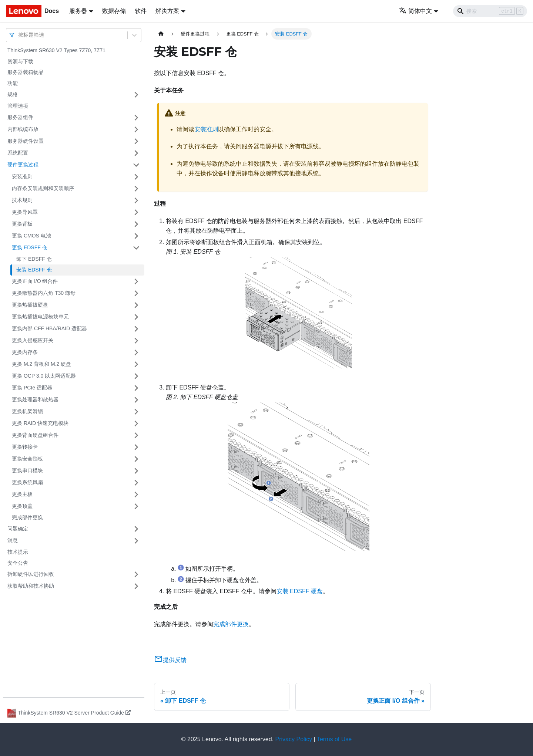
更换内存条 (25, 352)
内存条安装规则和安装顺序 (43, 188)
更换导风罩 (25, 212)
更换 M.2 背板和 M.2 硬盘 (41, 364)
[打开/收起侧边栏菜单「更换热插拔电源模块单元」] (136, 317)
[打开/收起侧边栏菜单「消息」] (136, 541)
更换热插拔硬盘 (30, 305)
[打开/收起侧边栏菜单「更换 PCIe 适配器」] (136, 388)
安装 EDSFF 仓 (34, 270)
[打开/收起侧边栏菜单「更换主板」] (136, 495)
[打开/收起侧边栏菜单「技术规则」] (136, 200)
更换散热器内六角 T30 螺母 (44, 293)
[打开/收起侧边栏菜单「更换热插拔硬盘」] (136, 305)
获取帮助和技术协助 (31, 586)
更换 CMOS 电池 (31, 236)
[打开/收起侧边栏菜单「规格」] (136, 95)
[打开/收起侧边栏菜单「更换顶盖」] (136, 506)
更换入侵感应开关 (33, 340)
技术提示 (18, 552)
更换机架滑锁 (27, 411)
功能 (13, 83)
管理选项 (18, 106)
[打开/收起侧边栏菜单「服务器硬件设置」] (136, 141)
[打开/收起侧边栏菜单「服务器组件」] (136, 118)
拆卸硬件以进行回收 (31, 574)
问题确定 (18, 529)
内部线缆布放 (23, 129)
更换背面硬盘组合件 (35, 435)
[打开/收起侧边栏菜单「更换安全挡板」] (136, 459)
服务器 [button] (78, 11)
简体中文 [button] (415, 11)
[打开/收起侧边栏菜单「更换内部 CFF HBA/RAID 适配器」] (136, 329)
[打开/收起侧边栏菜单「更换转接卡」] (136, 447)
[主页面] (161, 34)
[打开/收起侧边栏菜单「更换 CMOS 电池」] (136, 236)
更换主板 (22, 494)
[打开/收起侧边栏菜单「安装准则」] (136, 177)
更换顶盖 (22, 506)
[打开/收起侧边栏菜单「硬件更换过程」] (136, 165)
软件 (141, 11)
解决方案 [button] (167, 11)
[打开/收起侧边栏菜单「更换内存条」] (136, 352)
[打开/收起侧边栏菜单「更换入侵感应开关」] (136, 341)
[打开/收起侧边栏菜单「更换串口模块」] (136, 471)
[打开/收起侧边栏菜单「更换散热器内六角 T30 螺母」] (136, 293)
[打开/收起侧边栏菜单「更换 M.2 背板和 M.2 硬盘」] (136, 364)
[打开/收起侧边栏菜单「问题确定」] (136, 529)
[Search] (490, 11)
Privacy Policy (294, 739)
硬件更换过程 (23, 165)
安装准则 (22, 176)
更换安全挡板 (27, 459)
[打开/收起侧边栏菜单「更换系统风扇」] (136, 483)
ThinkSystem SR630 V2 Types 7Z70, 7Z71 (56, 50)
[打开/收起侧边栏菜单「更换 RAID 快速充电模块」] (136, 423)
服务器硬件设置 (26, 141)
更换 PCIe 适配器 (32, 388)
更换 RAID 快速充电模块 (40, 423)
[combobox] (19, 35)
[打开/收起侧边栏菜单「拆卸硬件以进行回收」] (136, 574)
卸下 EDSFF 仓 (34, 259)
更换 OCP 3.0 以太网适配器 (44, 376)
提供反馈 (170, 660)
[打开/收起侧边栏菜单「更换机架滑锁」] (136, 412)
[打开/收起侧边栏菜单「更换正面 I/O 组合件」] (136, 281)
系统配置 (18, 153)
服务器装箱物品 (26, 72)
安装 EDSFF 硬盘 (300, 591)
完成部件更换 (27, 517)
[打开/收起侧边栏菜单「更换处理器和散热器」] (136, 400)
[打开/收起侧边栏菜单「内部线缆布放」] (136, 129)
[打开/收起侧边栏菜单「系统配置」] (136, 153)
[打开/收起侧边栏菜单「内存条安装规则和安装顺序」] (136, 189)
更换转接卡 (25, 447)
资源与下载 (20, 61)
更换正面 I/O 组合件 (35, 281)
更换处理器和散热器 (35, 399)
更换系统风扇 (27, 482)
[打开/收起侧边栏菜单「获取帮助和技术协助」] (136, 586)
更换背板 (22, 224)
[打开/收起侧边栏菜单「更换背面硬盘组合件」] (136, 435)
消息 (13, 540)
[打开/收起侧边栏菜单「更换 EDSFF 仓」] (136, 248)
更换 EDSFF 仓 (30, 247)
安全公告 (18, 563)
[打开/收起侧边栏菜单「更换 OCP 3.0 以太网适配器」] (136, 376)
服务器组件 (20, 117)
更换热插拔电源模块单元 (40, 317)
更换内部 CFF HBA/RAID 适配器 (49, 328)
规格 (13, 94)
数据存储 (114, 11)
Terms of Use (334, 739)
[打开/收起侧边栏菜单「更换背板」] (136, 224)
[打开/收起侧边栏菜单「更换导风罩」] (136, 212)
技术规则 (22, 200)
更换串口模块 (27, 470)
